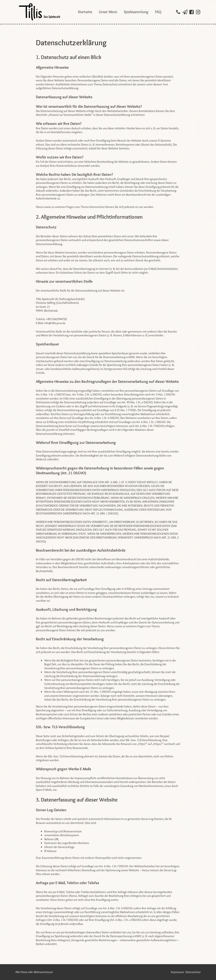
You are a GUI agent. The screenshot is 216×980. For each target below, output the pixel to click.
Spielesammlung (136, 12)
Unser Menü (108, 12)
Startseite (85, 12)
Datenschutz (193, 972)
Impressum (177, 972)
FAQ (158, 12)
